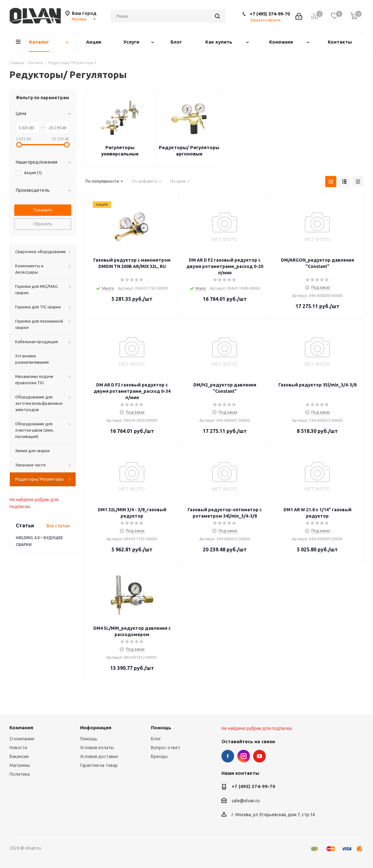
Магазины (20, 765)
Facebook (228, 756)
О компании (22, 739)
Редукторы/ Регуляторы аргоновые (189, 151)
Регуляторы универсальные (120, 151)
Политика (20, 774)
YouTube (259, 756)
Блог (156, 739)
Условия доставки (99, 756)
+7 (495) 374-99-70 (270, 14)
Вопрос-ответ (166, 748)
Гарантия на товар (99, 765)
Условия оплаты (97, 748)
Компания (21, 728)
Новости (18, 748)
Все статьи (58, 526)
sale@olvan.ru (246, 801)
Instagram (244, 756)
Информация (96, 728)
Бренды (159, 756)
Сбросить (43, 224)
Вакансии (19, 756)
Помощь (89, 739)
